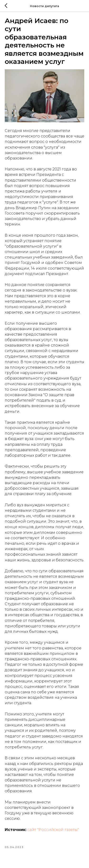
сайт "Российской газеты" (53, 830)
